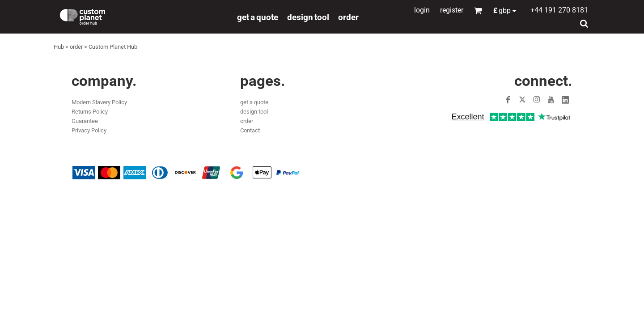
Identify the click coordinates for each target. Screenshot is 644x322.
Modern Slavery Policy (99, 102)
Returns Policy (90, 112)
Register (452, 10)
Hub (59, 47)
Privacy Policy (89, 130)
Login (422, 10)
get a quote (254, 102)
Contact (250, 130)
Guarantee (85, 121)
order (76, 47)
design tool (254, 112)
